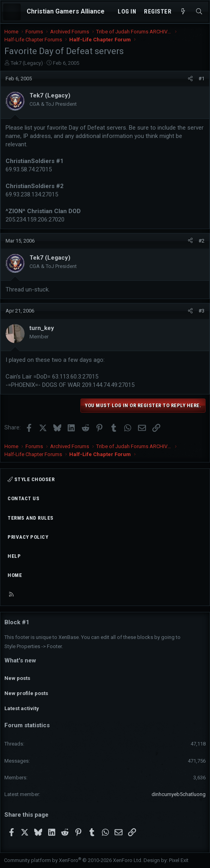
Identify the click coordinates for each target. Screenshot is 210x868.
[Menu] (12, 12)
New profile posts (26, 693)
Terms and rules (31, 518)
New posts (17, 678)
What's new (20, 660)
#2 (201, 241)
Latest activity (22, 708)
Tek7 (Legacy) (27, 63)
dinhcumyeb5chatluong (179, 794)
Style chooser (31, 479)
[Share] (190, 79)
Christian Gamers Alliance (66, 11)
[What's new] (183, 12)
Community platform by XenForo (73, 860)
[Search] (199, 12)
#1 (201, 79)
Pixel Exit (179, 860)
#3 (201, 311)
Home (15, 575)
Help (14, 556)
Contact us (23, 498)
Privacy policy (28, 537)
